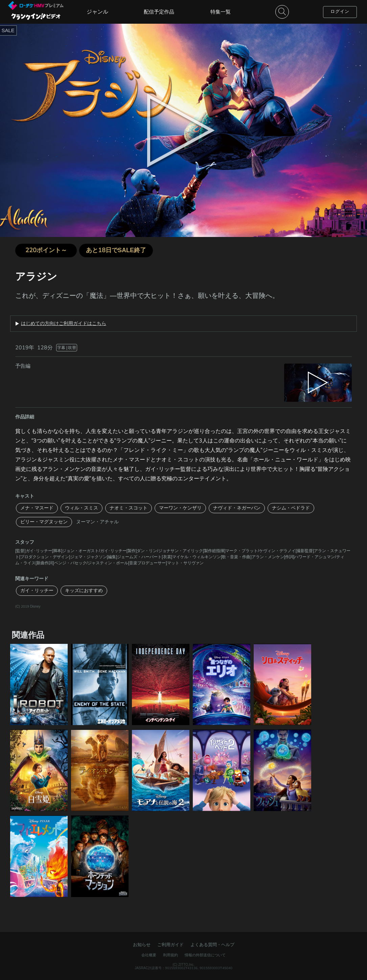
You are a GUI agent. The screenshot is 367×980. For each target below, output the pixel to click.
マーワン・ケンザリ (180, 508)
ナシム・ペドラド (291, 508)
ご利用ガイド (170, 945)
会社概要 (149, 955)
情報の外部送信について (205, 955)
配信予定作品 (159, 12)
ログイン (340, 12)
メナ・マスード (37, 508)
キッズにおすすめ (84, 591)
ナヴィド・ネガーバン (237, 508)
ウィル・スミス (82, 508)
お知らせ (142, 945)
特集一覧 (221, 12)
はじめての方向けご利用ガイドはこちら (64, 324)
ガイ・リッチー (37, 591)
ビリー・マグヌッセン (44, 522)
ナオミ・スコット (129, 508)
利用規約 (170, 955)
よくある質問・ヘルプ (212, 945)
